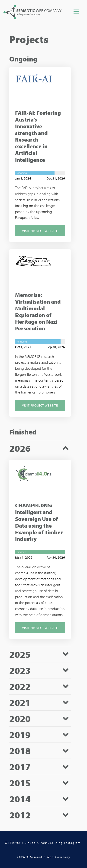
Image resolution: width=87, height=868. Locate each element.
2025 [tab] (20, 654)
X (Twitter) (14, 843)
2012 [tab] (20, 815)
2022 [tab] (20, 687)
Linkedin (32, 843)
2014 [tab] (20, 799)
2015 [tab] (20, 783)
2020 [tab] (20, 719)
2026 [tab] (20, 448)
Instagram (72, 843)
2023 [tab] (20, 670)
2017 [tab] (20, 767)
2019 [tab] (20, 735)
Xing (59, 843)
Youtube (47, 843)
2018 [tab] (20, 751)
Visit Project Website (40, 231)
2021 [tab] (20, 703)
